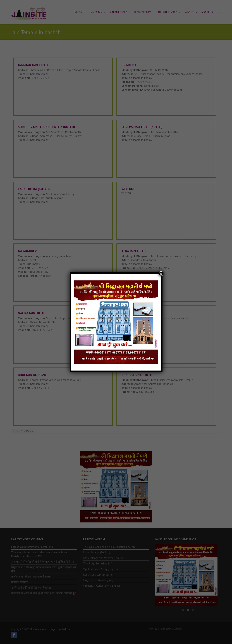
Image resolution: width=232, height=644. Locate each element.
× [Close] (161, 274)
